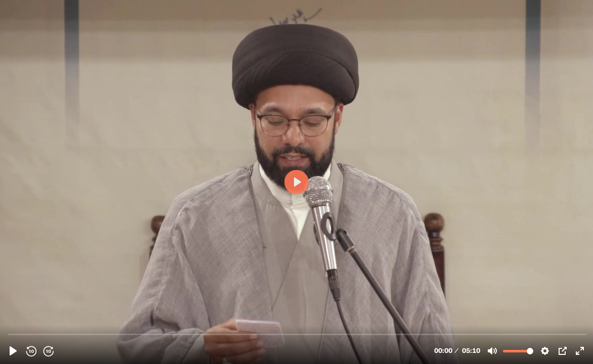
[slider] (298, 334)
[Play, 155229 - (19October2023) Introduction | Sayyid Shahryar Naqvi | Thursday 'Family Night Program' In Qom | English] (13, 351)
